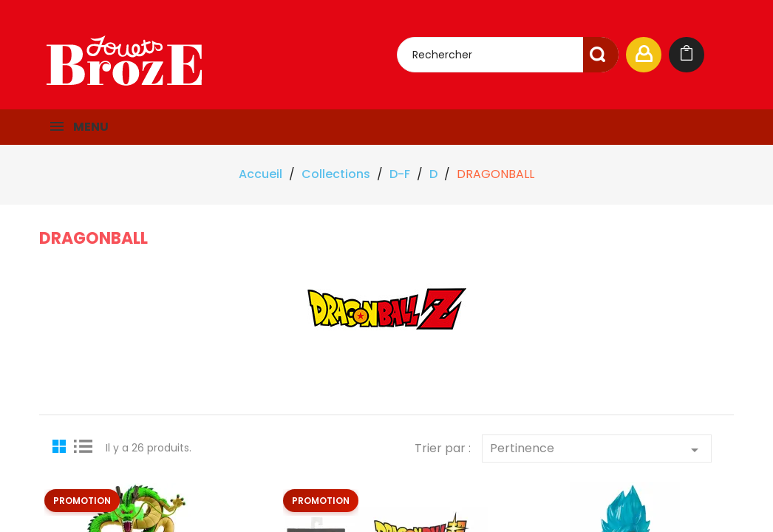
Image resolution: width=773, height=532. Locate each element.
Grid (61, 446)
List (84, 446)
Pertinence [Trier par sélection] (597, 449)
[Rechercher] (508, 55)
